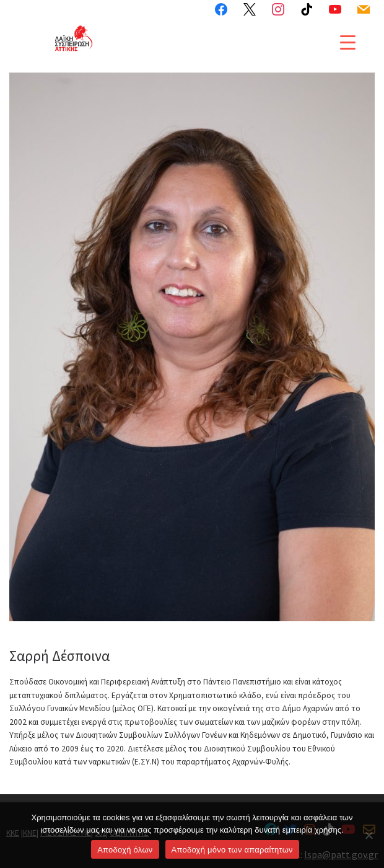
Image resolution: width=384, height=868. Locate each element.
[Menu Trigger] (348, 42)
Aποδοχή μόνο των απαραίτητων (232, 850)
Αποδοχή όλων (125, 850)
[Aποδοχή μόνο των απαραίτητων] (369, 835)
